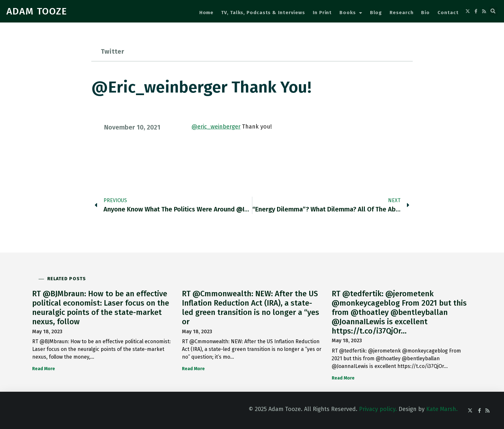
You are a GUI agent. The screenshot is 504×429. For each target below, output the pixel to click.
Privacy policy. (378, 409)
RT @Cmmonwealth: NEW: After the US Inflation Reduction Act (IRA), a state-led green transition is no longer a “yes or (251, 308)
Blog (376, 13)
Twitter (113, 51)
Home (207, 13)
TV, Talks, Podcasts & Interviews (263, 13)
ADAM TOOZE (37, 11)
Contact (448, 13)
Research (401, 13)
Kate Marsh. (442, 409)
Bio (425, 13)
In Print (322, 13)
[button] (493, 11)
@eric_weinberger (216, 127)
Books (351, 13)
